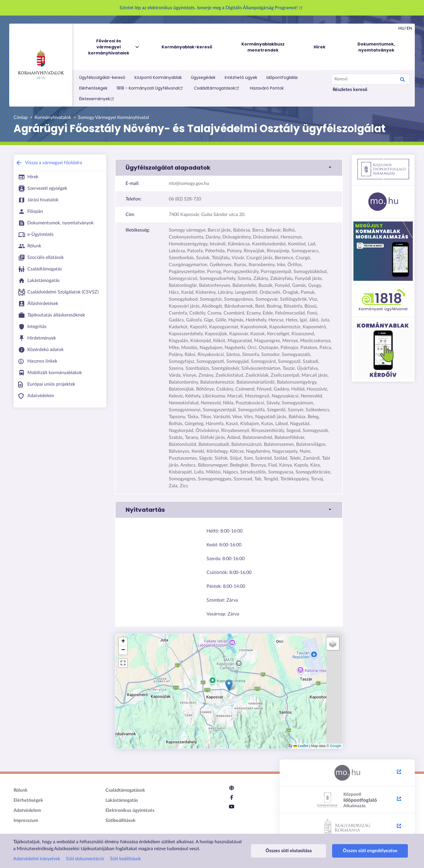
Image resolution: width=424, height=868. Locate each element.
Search (402, 80)
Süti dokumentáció (85, 859)
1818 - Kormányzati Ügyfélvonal (151, 88)
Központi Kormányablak (158, 77)
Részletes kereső (350, 90)
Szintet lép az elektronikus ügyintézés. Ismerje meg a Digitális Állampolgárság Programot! (212, 8)
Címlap (21, 117)
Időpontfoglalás (282, 77)
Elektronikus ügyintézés (130, 810)
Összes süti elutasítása (284, 851)
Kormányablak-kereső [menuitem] (187, 47)
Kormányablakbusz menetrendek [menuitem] (263, 47)
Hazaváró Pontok (267, 88)
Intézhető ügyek (241, 77)
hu (401, 29)
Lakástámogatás (122, 800)
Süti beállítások (125, 859)
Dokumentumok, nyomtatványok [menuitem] (376, 47)
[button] (229, 168)
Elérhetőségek (93, 88)
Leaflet (301, 746)
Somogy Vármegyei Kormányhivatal (113, 117)
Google (336, 746)
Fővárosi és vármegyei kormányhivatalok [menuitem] (114, 47)
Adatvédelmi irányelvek (37, 859)
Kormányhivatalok (41, 62)
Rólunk (21, 790)
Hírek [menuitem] (320, 47)
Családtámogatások (217, 88)
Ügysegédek (203, 77)
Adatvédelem (27, 810)
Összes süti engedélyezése (357, 851)
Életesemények (98, 98)
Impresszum (26, 820)
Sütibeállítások (121, 820)
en (409, 29)
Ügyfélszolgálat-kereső (102, 77)
